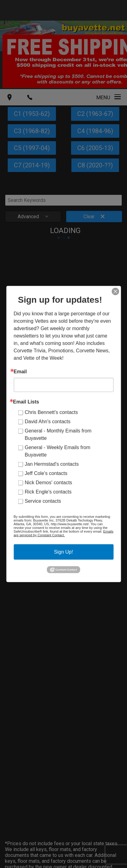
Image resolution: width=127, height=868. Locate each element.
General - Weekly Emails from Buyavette (57, 451)
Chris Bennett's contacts (51, 412)
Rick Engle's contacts (48, 492)
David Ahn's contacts (48, 422)
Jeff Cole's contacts (46, 473)
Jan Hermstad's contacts (52, 464)
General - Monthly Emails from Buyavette (58, 434)
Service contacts (43, 501)
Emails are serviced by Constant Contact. (63, 533)
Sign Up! (63, 552)
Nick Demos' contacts (48, 483)
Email (20, 372)
